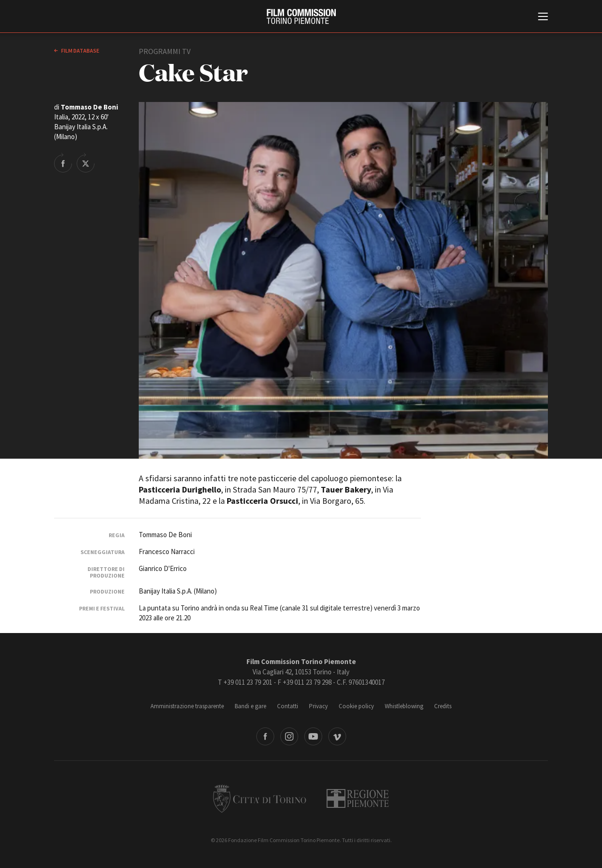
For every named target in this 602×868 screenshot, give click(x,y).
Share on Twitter (86, 163)
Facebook (265, 736)
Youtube (313, 736)
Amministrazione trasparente (187, 706)
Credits (443, 706)
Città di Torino (260, 798)
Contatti (288, 706)
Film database (80, 51)
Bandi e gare (250, 706)
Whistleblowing (404, 706)
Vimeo (337, 736)
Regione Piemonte (358, 798)
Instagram (289, 736)
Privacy (318, 706)
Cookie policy (356, 706)
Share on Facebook (63, 163)
